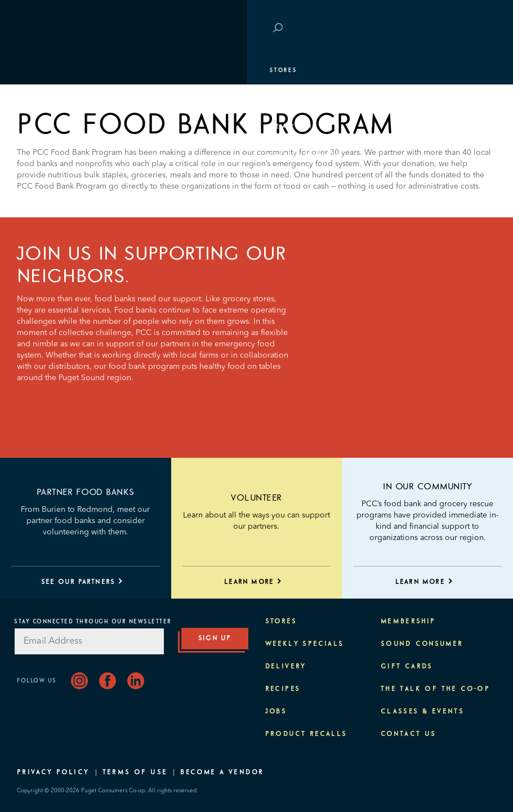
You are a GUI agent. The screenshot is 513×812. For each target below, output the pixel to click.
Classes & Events (58, 155)
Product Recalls (306, 734)
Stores (36, 70)
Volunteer (256, 498)
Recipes (283, 689)
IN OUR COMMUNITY (427, 487)
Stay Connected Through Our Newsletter (93, 622)
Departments (48, 99)
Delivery (286, 667)
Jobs (276, 712)
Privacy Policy (53, 773)
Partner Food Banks (86, 492)
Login (479, 29)
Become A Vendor (222, 773)
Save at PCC (433, 29)
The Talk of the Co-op (435, 689)
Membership (46, 127)
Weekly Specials (305, 644)
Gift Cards (407, 667)
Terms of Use (135, 773)
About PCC (43, 211)
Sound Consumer (422, 644)
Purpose (40, 183)
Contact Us (409, 734)
